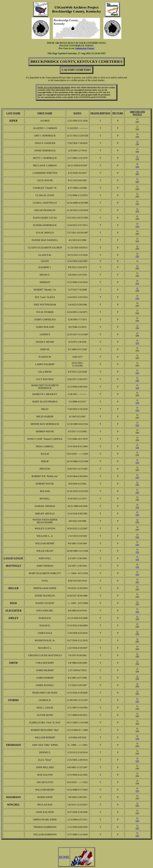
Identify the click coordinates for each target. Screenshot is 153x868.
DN (137, 167)
